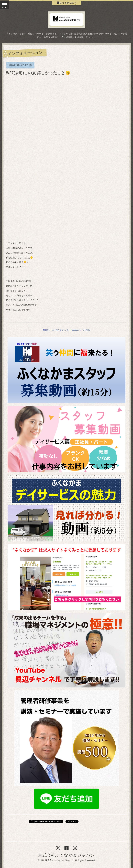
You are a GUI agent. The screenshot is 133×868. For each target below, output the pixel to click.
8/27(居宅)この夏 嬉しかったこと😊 (38, 73)
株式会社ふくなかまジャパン (66, 855)
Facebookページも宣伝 (80, 330)
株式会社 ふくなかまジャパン (56, 330)
